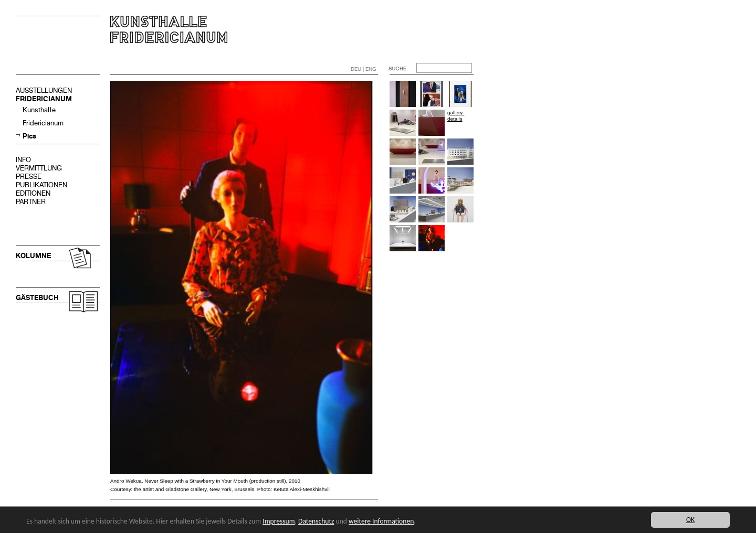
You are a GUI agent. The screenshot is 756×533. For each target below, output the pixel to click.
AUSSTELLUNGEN (44, 90)
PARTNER (31, 202)
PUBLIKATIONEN (41, 185)
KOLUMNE (33, 256)
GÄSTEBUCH (37, 298)
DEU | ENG (364, 69)
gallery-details (456, 116)
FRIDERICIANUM (44, 99)
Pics (29, 136)
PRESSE (29, 177)
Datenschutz (316, 521)
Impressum (279, 521)
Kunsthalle (39, 110)
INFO (23, 160)
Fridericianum (43, 123)
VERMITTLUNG (39, 168)
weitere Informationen (381, 521)
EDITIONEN (33, 193)
